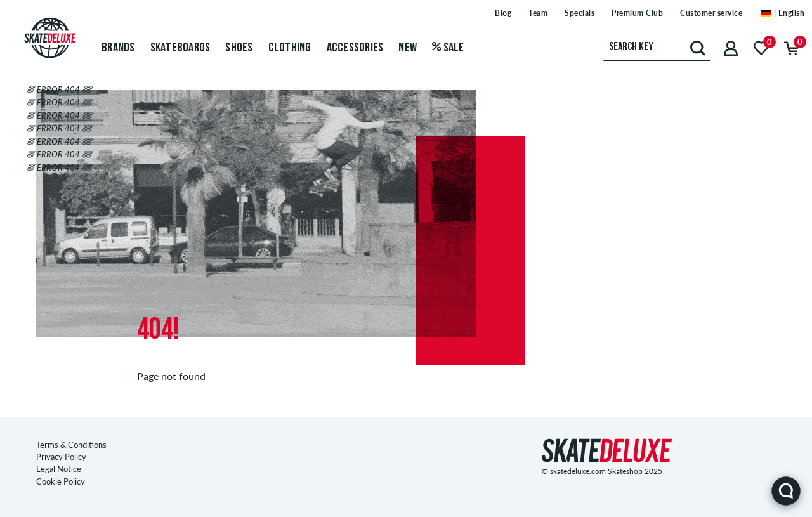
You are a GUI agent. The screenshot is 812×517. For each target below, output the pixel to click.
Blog (503, 13)
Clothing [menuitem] (290, 48)
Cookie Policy (61, 481)
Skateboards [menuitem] (180, 48)
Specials (580, 13)
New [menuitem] (408, 48)
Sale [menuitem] (448, 48)
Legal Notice (59, 469)
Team (538, 13)
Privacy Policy (61, 457)
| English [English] (783, 13)
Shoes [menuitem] (239, 48)
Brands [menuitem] (118, 48)
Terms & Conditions (71, 445)
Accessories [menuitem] (355, 48)
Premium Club (637, 13)
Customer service (711, 13)
